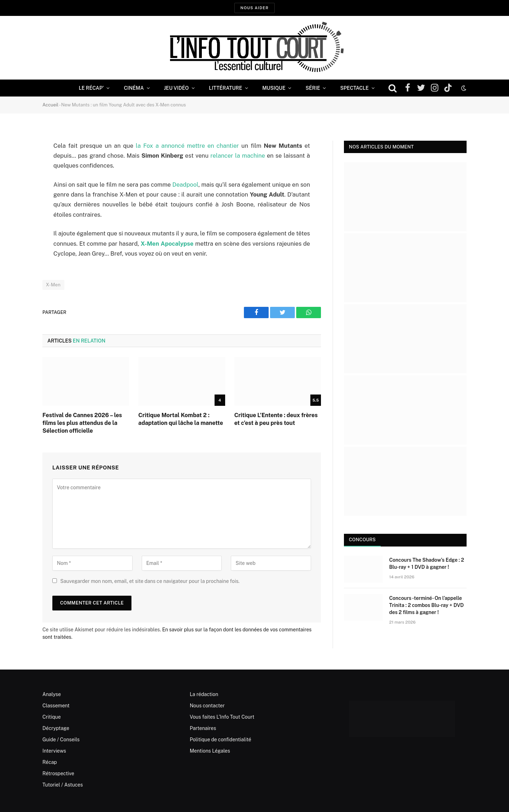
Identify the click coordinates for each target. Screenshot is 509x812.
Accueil (50, 105)
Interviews (54, 751)
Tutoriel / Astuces (63, 785)
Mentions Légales (210, 751)
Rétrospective (58, 773)
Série (313, 88)
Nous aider (255, 8)
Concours (362, 540)
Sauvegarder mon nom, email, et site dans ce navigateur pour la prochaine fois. (150, 581)
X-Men (53, 285)
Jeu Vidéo (176, 88)
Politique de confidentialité (221, 740)
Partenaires (203, 728)
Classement (56, 706)
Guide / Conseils (61, 740)
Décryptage (56, 728)
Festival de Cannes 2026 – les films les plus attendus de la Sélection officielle (82, 423)
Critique (52, 717)
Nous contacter (207, 706)
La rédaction (204, 694)
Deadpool (186, 185)
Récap (50, 762)
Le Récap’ (91, 88)
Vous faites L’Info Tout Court (222, 717)
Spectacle (354, 88)
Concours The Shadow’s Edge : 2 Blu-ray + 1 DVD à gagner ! (427, 563)
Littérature (226, 88)
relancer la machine (238, 156)
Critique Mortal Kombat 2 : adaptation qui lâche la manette (181, 419)
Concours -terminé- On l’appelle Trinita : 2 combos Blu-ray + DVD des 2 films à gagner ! (426, 605)
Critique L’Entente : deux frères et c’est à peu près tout (276, 419)
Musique (274, 88)
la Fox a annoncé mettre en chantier (187, 146)
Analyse (52, 694)
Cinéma (134, 88)
